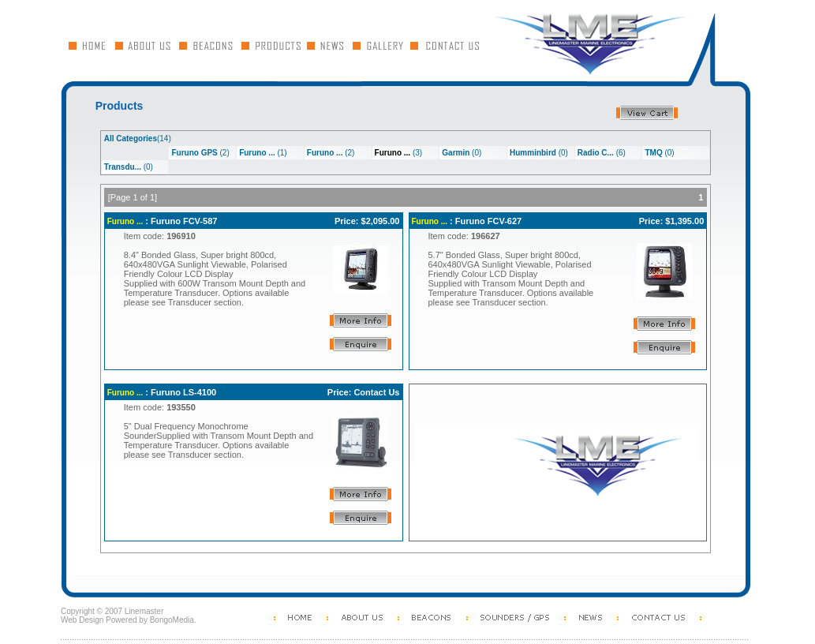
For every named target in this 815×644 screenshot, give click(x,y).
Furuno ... (125, 221)
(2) (200, 153)
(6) (602, 153)
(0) (462, 153)
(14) (138, 139)
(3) (399, 153)
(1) (263, 153)
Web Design (82, 620)
